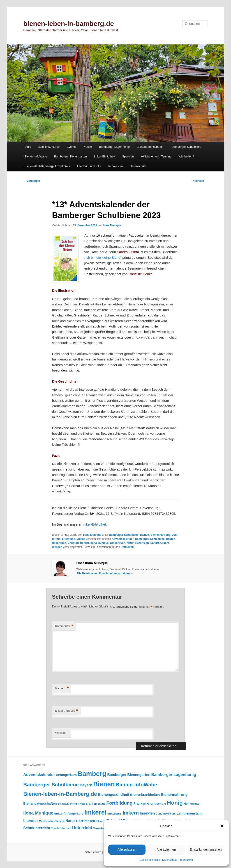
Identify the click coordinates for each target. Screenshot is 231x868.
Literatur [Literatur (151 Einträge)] (31, 821)
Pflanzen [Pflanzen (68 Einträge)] (101, 821)
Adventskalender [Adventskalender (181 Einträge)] (39, 775)
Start (27, 147)
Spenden (128, 156)
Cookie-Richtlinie (150, 860)
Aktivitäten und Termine (156, 156)
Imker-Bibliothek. (95, 524)
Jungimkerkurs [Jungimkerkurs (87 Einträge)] (166, 814)
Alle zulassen (127, 850)
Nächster (200, 181)
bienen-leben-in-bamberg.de (69, 24)
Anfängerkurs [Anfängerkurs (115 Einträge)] (66, 775)
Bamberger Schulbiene (186, 147)
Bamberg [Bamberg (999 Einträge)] (92, 774)
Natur (130, 543)
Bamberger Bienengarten (70, 156)
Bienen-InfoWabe (36, 156)
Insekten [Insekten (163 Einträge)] (147, 813)
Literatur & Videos (74, 539)
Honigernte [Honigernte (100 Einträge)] (192, 804)
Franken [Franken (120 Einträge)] (140, 803)
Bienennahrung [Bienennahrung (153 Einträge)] (174, 794)
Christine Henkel (78, 543)
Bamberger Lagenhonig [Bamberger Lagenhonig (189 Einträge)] (174, 775)
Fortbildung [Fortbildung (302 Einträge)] (119, 803)
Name (62, 689)
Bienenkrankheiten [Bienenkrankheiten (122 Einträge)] (145, 795)
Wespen (57, 547)
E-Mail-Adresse (66, 711)
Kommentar (64, 626)
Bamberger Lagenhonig (114, 147)
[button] (222, 826)
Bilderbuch (59, 543)
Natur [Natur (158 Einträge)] (70, 821)
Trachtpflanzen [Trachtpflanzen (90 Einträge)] (61, 828)
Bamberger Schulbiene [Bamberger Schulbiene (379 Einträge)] (51, 785)
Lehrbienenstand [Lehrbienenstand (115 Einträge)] (189, 813)
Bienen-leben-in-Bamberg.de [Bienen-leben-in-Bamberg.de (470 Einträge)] (60, 794)
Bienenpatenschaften (150, 147)
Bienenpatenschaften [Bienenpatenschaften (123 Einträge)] (40, 803)
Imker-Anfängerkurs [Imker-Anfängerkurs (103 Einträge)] (69, 814)
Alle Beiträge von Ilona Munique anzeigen (105, 573)
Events (71, 147)
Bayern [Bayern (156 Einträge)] (86, 785)
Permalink (127, 547)
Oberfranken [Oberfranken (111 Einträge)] (85, 821)
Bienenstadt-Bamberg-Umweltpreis (47, 166)
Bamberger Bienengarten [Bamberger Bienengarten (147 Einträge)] (129, 775)
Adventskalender (123, 539)
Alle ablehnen (166, 850)
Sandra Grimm (160, 543)
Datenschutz (170, 860)
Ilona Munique (112, 225)
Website (60, 733)
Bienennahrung (160, 535)
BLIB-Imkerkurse (49, 147)
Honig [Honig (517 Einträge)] (175, 803)
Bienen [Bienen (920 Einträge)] (104, 784)
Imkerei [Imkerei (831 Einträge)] (95, 812)
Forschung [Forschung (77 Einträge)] (99, 804)
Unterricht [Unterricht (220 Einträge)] (82, 828)
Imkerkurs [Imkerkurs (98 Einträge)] (114, 814)
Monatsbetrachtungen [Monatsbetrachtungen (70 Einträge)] (52, 821)
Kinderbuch (118, 543)
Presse (87, 147)
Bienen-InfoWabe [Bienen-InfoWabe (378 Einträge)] (136, 785)
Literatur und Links (89, 166)
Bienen (145, 535)
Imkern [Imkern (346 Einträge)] (131, 813)
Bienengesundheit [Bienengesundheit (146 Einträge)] (113, 795)
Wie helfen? (186, 156)
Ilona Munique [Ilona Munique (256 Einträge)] (38, 813)
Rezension (142, 543)
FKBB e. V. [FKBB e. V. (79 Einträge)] (84, 804)
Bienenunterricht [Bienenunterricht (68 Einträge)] (67, 804)
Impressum (186, 860)
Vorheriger (32, 181)
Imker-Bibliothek (105, 156)
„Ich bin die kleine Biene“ (103, 257)
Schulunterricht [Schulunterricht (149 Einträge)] (37, 828)
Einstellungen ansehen (206, 850)
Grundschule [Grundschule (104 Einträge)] (157, 804)
